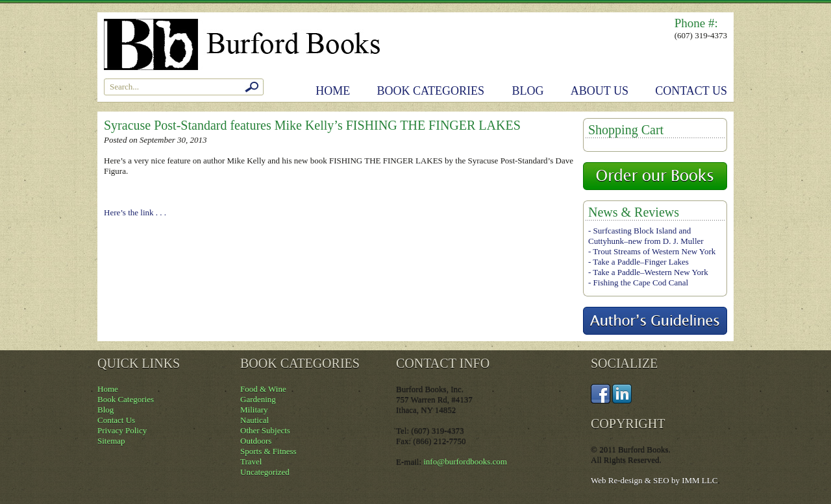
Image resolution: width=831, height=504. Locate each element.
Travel (251, 462)
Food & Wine (263, 389)
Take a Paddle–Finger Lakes (640, 262)
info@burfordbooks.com (465, 462)
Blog (528, 91)
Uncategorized (265, 472)
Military (254, 410)
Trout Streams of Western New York (654, 251)
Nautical (254, 420)
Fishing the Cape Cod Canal (641, 282)
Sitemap (111, 441)
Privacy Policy (122, 430)
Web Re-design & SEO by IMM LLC (654, 480)
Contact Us (691, 91)
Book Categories (431, 91)
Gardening (258, 399)
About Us (600, 91)
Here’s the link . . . (135, 212)
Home (333, 91)
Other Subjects (265, 430)
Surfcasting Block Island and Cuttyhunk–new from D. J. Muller (646, 236)
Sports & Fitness (268, 451)
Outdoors (256, 441)
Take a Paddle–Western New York (650, 272)
